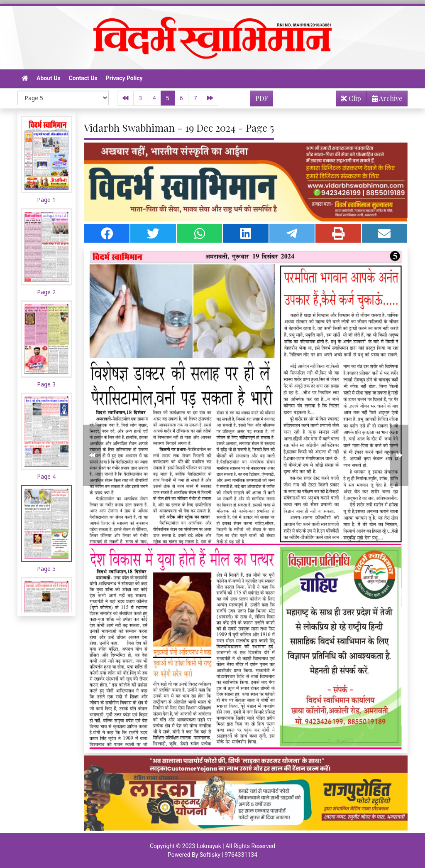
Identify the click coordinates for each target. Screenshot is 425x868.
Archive (385, 100)
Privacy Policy (124, 78)
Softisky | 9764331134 (228, 855)
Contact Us (83, 78)
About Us (49, 78)
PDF (261, 98)
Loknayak (209, 846)
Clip (351, 98)
